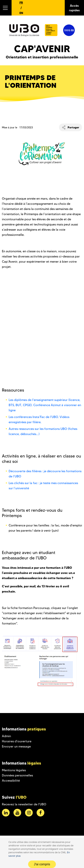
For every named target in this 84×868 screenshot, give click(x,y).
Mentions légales (14, 770)
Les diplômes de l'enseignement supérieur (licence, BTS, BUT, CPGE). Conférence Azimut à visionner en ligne (45, 405)
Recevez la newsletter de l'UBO (24, 804)
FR (21, 3)
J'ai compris (42, 864)
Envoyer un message (16, 746)
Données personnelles (17, 775)
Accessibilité (11, 781)
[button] (6, 8)
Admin (6, 736)
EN (21, 13)
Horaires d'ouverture (17, 741)
